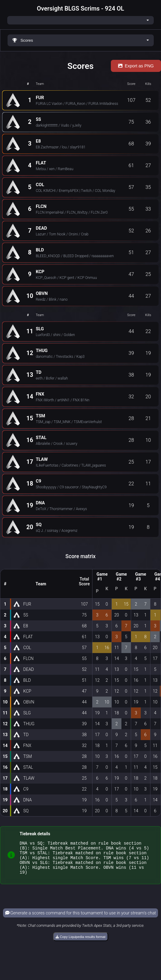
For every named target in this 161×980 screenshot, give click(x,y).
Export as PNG (136, 66)
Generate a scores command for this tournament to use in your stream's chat (81, 919)
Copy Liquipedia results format (80, 943)
